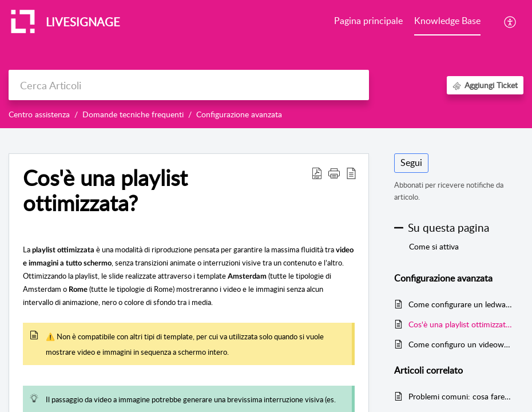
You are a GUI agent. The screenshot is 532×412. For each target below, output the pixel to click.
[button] (511, 22)
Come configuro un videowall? (460, 344)
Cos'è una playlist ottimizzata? (460, 324)
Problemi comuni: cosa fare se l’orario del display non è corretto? (460, 396)
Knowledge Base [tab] (447, 21)
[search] (189, 85)
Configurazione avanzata (239, 114)
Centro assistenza (39, 114)
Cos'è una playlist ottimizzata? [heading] (105, 191)
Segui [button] (411, 163)
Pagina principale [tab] (368, 21)
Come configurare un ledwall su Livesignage (460, 304)
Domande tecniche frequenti (133, 114)
